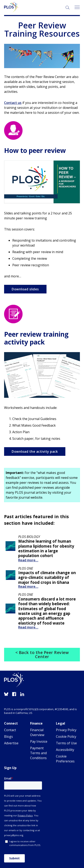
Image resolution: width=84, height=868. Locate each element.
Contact (10, 730)
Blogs (9, 737)
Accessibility (65, 750)
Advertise (11, 743)
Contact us (13, 103)
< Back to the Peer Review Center (42, 654)
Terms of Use (66, 743)
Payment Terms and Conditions (38, 753)
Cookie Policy (66, 737)
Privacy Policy (66, 730)
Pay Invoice (39, 741)
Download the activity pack (35, 451)
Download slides (25, 289)
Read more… (28, 560)
